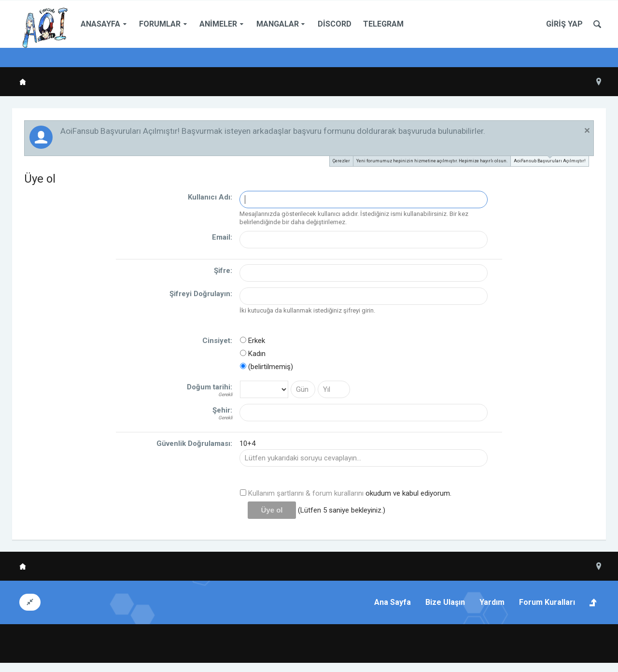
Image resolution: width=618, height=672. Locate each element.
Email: (222, 237)
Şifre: (223, 271)
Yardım (492, 602)
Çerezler (341, 161)
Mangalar (278, 24)
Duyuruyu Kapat (587, 130)
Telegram (383, 24)
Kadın (253, 354)
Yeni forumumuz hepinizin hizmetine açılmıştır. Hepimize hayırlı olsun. (432, 161)
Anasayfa (100, 24)
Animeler (218, 24)
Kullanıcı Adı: (210, 197)
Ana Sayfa (393, 602)
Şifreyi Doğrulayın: (201, 294)
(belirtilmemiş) (267, 367)
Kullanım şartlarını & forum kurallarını (306, 493)
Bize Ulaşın (445, 602)
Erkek (253, 341)
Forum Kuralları (547, 602)
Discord (335, 24)
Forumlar (160, 24)
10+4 (247, 443)
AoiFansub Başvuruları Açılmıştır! (550, 160)
